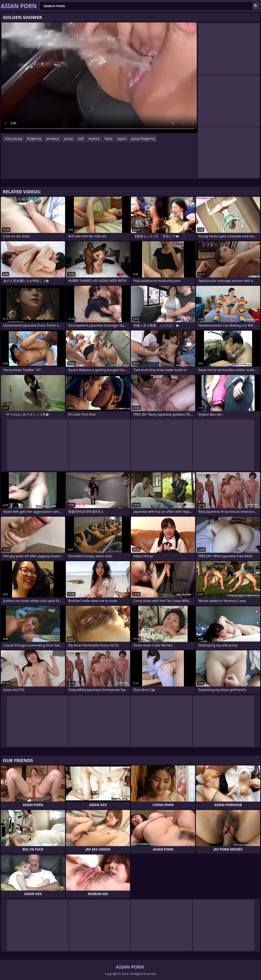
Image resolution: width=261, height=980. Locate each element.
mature (94, 139)
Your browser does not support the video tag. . (99, 78)
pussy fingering (143, 139)
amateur (53, 139)
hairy (108, 139)
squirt (122, 139)
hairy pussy (14, 139)
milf (81, 139)
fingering (34, 139)
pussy (68, 139)
